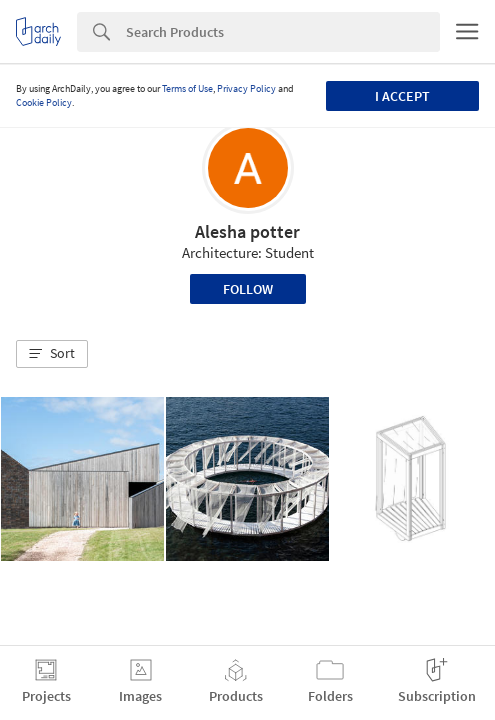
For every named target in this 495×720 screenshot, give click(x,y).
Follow (248, 289)
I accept (402, 96)
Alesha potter (247, 231)
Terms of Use (187, 88)
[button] (52, 354)
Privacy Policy (246, 88)
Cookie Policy (44, 102)
